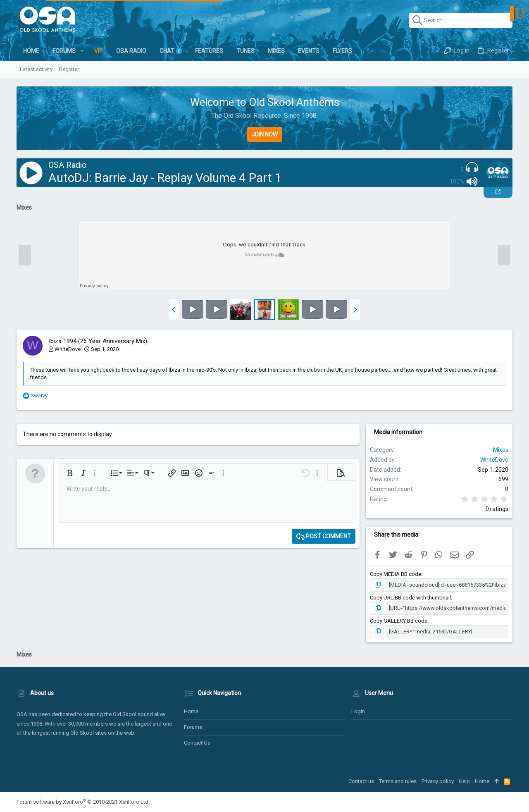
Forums (193, 727)
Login (358, 711)
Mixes (501, 450)
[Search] (461, 20)
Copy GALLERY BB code (399, 621)
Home (191, 711)
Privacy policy (438, 781)
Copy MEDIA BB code (396, 574)
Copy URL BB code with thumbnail (410, 598)
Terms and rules (398, 781)
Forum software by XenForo (83, 802)
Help (464, 781)
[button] (82, 51)
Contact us (197, 743)
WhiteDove (68, 349)
